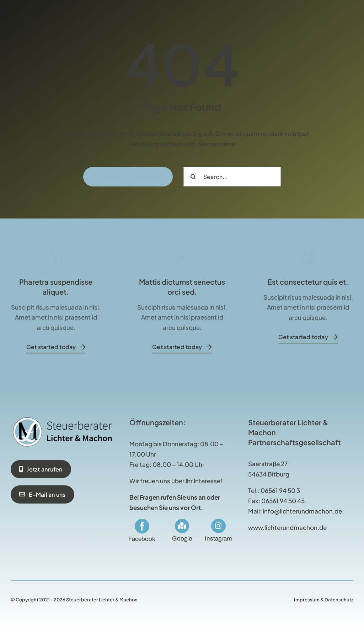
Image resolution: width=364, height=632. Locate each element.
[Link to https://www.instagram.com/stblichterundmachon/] (218, 526)
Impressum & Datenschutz (324, 600)
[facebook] (142, 526)
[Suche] (193, 177)
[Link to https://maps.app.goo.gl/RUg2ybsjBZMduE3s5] (182, 526)
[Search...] (232, 177)
